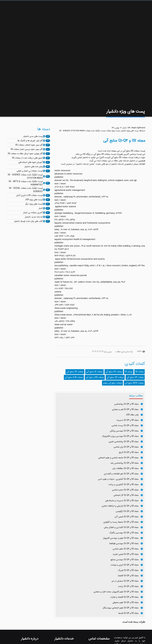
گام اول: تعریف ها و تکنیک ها (30, 141)
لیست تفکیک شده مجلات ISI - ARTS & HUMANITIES (26, 183)
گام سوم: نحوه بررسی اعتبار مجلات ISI (27, 149)
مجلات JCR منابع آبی (95, 377)
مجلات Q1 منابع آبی (94, 372)
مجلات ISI (140, 372)
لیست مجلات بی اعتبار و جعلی (30, 171)
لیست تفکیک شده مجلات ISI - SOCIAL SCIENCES (26, 190)
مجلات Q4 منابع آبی (115, 377)
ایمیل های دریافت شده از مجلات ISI (27, 158)
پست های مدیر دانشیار (33, 136)
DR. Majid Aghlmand (137, 128)
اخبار (41, 208)
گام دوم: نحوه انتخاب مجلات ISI (29, 145)
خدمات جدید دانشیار (34, 217)
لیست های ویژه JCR (34, 200)
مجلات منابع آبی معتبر (112, 383)
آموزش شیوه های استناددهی (30, 162)
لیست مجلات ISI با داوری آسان (29, 195)
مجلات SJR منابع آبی (74, 377)
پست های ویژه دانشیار (130, 131)
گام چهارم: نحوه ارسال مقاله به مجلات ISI (25, 154)
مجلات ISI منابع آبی (114, 372)
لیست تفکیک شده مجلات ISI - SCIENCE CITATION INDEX (82, 131)
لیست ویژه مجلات (113, 131)
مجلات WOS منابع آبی (134, 383)
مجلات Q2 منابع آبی (75, 372)
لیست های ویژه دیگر (34, 204)
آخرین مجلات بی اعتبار (33, 213)
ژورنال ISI (129, 372)
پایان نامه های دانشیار (33, 167)
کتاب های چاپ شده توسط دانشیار (28, 221)
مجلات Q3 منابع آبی (135, 377)
